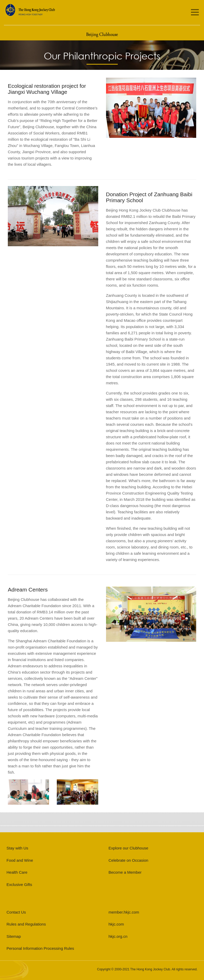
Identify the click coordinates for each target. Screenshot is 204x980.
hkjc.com (116, 924)
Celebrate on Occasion (129, 860)
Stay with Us (17, 848)
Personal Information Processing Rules (40, 948)
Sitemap (14, 936)
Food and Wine (20, 860)
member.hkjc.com (124, 912)
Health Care (17, 872)
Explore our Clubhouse (129, 848)
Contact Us (16, 912)
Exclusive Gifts (19, 885)
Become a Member (125, 872)
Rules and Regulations (26, 924)
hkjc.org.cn (118, 936)
